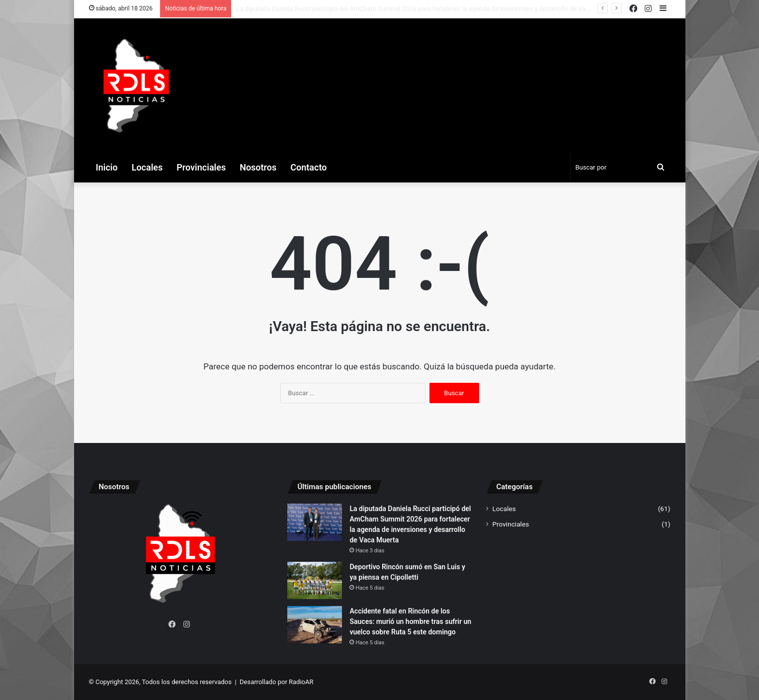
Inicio (107, 167)
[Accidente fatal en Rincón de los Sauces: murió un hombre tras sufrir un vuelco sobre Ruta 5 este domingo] (315, 625)
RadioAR (301, 682)
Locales (147, 167)
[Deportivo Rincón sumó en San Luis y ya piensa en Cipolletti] (315, 580)
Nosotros (258, 167)
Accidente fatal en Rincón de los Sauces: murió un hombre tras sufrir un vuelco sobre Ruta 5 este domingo (410, 621)
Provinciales (201, 167)
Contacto (308, 167)
